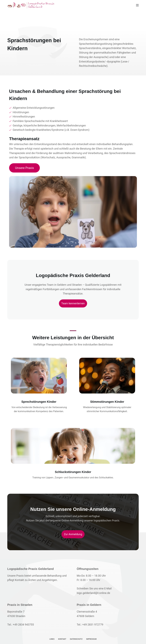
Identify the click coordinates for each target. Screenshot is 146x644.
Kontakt (62, 639)
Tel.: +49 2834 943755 (21, 625)
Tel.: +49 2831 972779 (90, 625)
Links (52, 639)
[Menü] (137, 5)
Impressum (91, 639)
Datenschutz (76, 639)
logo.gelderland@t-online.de (94, 593)
